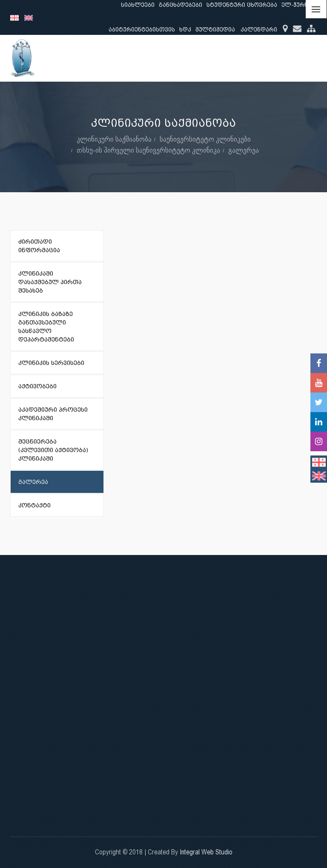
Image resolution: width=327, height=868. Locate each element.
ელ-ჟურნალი (301, 5)
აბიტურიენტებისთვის (142, 30)
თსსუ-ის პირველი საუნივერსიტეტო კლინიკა (148, 150)
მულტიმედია (215, 30)
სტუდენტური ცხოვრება (242, 5)
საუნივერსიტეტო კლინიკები (205, 139)
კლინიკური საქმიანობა (114, 139)
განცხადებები (181, 5)
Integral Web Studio (206, 852)
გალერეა (244, 150)
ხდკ (185, 30)
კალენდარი (259, 30)
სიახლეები (138, 5)
